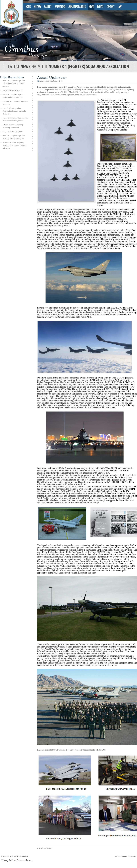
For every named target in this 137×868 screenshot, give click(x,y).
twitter (120, 10)
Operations (60, 7)
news (91, 7)
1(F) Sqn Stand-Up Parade (13, 132)
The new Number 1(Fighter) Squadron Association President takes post (15, 145)
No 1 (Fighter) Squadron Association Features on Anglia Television (14, 111)
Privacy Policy (8, 860)
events (100, 7)
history (37, 7)
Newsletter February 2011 (12, 90)
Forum (29, 860)
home (28, 7)
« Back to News (44, 848)
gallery (48, 7)
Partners (20, 860)
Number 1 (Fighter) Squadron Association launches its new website (14, 83)
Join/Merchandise (77, 7)
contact (111, 7)
